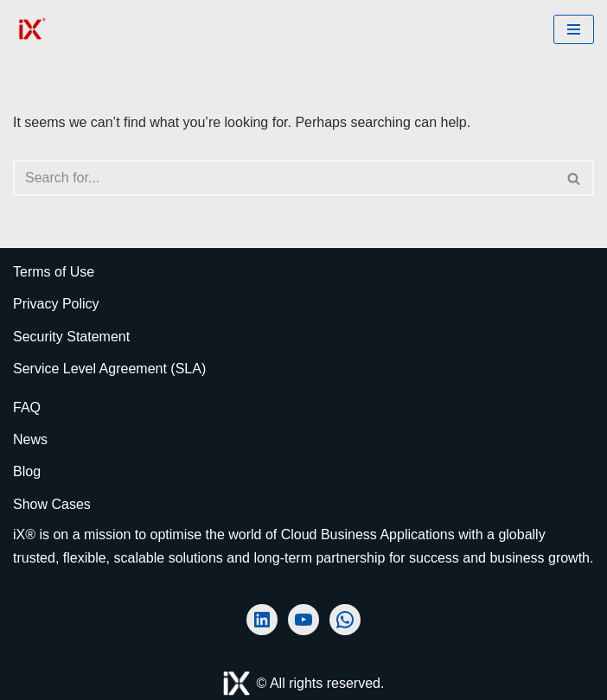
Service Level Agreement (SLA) (109, 369)
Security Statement (71, 337)
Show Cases (52, 504)
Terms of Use (54, 272)
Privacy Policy (56, 304)
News (30, 439)
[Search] (284, 178)
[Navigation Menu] (574, 29)
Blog (27, 471)
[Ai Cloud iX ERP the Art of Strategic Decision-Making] (30, 29)
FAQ (27, 407)
